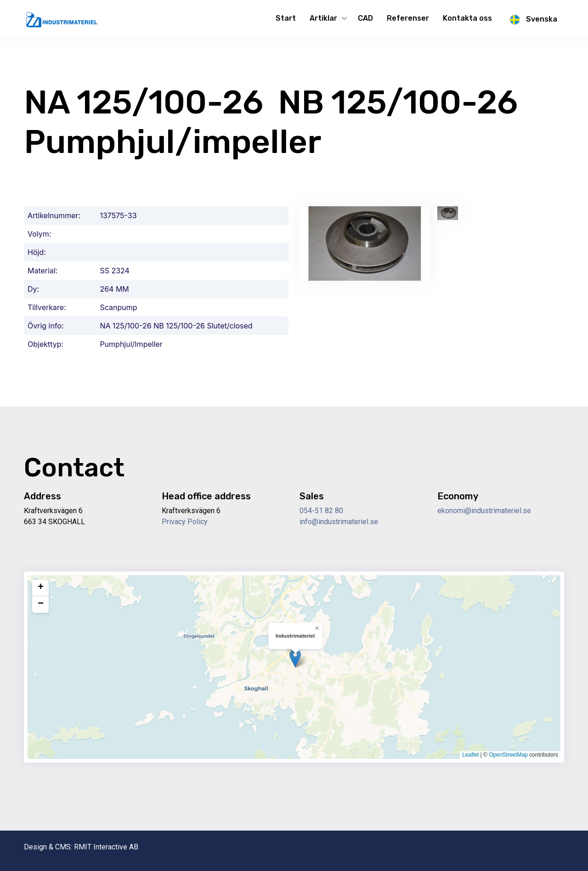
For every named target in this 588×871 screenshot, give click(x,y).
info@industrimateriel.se (339, 522)
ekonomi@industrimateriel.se (484, 511)
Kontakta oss (467, 18)
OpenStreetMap (508, 755)
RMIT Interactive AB (106, 847)
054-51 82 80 (321, 511)
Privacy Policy (185, 522)
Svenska (531, 20)
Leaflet (470, 755)
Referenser (408, 18)
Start (286, 18)
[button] (295, 658)
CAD (365, 18)
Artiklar (323, 18)
